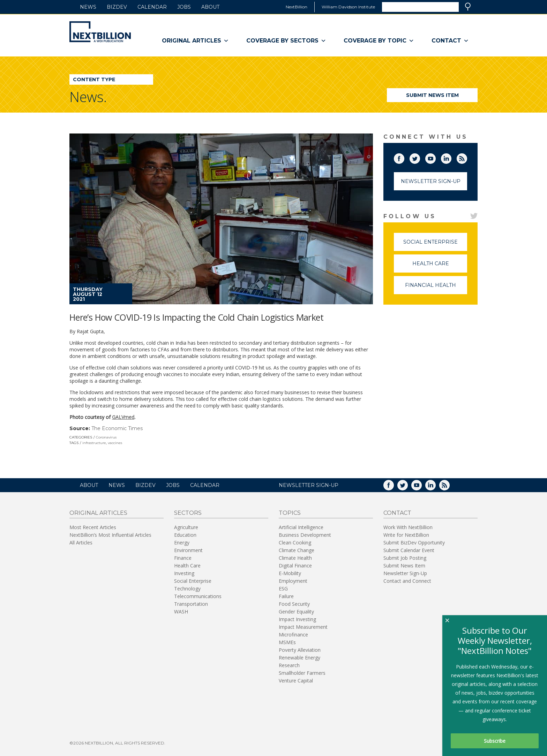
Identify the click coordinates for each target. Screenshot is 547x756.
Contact (450, 41)
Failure (286, 596)
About (210, 7)
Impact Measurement (303, 627)
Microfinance (293, 635)
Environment (188, 550)
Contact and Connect (407, 581)
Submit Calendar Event (409, 550)
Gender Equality (296, 612)
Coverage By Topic (379, 41)
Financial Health (436, 288)
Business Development (305, 535)
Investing (184, 573)
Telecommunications (198, 596)
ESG (283, 589)
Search (468, 7)
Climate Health (295, 558)
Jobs (184, 7)
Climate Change (297, 550)
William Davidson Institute (348, 7)
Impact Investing (297, 619)
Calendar (152, 7)
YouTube (435, 157)
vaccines (115, 443)
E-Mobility (290, 573)
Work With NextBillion (408, 527)
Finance (183, 558)
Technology (187, 589)
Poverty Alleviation (300, 650)
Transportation (191, 604)
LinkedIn (451, 157)
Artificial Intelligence (301, 527)
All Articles (81, 543)
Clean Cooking (295, 543)
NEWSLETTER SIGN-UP (309, 485)
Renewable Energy (299, 658)
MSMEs (287, 642)
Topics (290, 513)
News (88, 7)
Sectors (188, 513)
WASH (181, 612)
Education (185, 535)
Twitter (420, 157)
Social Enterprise (435, 245)
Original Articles (195, 41)
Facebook (404, 157)
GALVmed (123, 417)
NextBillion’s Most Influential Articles (110, 535)
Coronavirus (106, 437)
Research (289, 665)
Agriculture (186, 527)
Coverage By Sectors (286, 41)
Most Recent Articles (93, 527)
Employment (293, 581)
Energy (182, 543)
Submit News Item (432, 95)
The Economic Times (117, 428)
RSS (467, 157)
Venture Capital (296, 681)
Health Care (440, 266)
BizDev (117, 7)
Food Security (294, 604)
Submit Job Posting (405, 558)
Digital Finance (295, 566)
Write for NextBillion (406, 535)
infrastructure (94, 443)
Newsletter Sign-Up (431, 181)
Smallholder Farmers (302, 673)
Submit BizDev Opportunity (414, 543)
